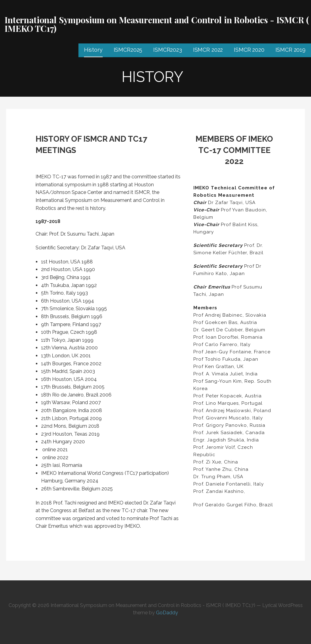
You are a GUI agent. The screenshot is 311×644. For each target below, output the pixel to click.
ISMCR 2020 (249, 50)
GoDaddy (167, 613)
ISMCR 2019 (290, 50)
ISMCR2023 (168, 50)
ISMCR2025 (128, 50)
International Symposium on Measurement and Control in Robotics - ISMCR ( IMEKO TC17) (157, 24)
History (93, 50)
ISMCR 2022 (208, 50)
